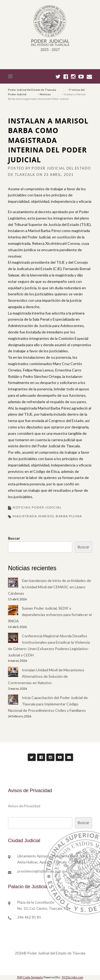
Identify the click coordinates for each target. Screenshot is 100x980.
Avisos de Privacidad (24, 806)
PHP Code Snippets (30, 977)
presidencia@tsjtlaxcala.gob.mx (42, 871)
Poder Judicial (47, 507)
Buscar (14, 538)
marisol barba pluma (60, 516)
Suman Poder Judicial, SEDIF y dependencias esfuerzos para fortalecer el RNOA (50, 615)
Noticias (21, 507)
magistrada (25, 516)
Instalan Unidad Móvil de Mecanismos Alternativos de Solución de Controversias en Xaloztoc (46, 676)
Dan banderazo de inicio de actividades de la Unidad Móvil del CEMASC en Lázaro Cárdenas (49, 587)
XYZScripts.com (73, 977)
